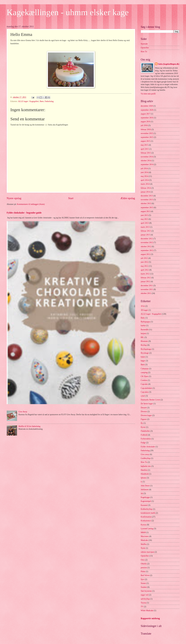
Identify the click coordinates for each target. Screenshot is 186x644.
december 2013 (147, 196)
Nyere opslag (14, 198)
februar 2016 (146, 129)
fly (142, 423)
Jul (142, 493)
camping (144, 372)
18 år (143, 306)
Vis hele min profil (148, 94)
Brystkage (145, 353)
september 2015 (147, 137)
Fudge (143, 443)
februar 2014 (146, 188)
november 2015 (147, 133)
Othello (144, 564)
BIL (142, 337)
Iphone (144, 478)
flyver (143, 427)
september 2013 (147, 208)
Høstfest (144, 470)
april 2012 (145, 270)
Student (144, 587)
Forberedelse (146, 439)
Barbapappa (146, 322)
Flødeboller (145, 431)
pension (144, 568)
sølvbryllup (145, 599)
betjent (144, 333)
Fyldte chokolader (148, 447)
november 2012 (147, 243)
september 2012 (147, 250)
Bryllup (144, 345)
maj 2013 (145, 219)
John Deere (145, 486)
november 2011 (147, 289)
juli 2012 (144, 258)
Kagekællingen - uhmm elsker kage (68, 12)
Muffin (144, 544)
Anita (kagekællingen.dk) (169, 64)
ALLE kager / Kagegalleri (28, 101)
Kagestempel (146, 501)
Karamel (144, 505)
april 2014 (145, 180)
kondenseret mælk (148, 513)
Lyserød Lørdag (147, 529)
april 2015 (145, 149)
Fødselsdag (49, 101)
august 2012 (146, 254)
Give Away (23, 412)
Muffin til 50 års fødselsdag (29, 426)
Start (71, 198)
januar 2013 (146, 235)
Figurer (144, 419)
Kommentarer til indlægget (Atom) (31, 204)
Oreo (143, 560)
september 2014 (147, 164)
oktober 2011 (146, 293)
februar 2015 (146, 153)
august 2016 (146, 122)
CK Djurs (145, 376)
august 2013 (146, 211)
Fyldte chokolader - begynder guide (24, 213)
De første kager (147, 404)
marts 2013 (145, 227)
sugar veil (145, 595)
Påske (143, 571)
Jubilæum (145, 490)
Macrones (145, 536)
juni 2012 (145, 262)
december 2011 (147, 286)
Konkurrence (146, 521)
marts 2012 (145, 274)
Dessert (144, 408)
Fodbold (144, 435)
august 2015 (146, 141)
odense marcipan (147, 552)
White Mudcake (147, 611)
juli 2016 (144, 125)
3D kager (144, 310)
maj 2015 (145, 145)
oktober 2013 (146, 204)
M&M (143, 532)
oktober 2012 (146, 247)
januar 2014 (146, 192)
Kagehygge (145, 497)
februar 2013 (146, 231)
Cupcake (144, 384)
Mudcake (144, 540)
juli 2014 (144, 168)
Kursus (144, 525)
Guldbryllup (146, 458)
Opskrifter (145, 48)
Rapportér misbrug (150, 618)
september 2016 (147, 118)
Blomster (144, 341)
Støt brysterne (146, 591)
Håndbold (145, 474)
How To (144, 52)
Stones (143, 583)
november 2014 (147, 157)
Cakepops (145, 369)
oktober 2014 (146, 161)
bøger (143, 361)
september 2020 (147, 110)
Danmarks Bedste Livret (150, 400)
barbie (143, 326)
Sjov (143, 579)
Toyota (144, 603)
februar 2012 (146, 278)
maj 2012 (145, 266)
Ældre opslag (128, 198)
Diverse (144, 412)
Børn (42, 101)
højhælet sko (146, 466)
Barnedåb (145, 330)
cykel (143, 396)
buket (143, 357)
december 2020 (147, 106)
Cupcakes (145, 392)
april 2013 (145, 223)
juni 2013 (145, 215)
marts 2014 (145, 184)
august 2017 (146, 114)
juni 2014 (145, 172)
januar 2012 (146, 282)
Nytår (143, 548)
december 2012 (147, 239)
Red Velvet (145, 575)
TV (142, 607)
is (141, 482)
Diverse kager (146, 415)
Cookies (144, 380)
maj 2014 (145, 176)
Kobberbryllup (147, 509)
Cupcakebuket (146, 388)
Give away (145, 454)
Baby (143, 318)
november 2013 (147, 200)
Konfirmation (146, 517)
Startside (144, 44)
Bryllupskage (146, 349)
